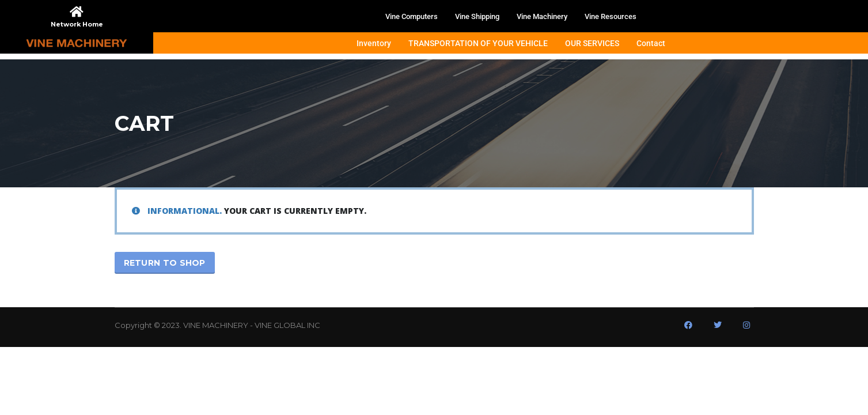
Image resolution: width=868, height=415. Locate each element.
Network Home (77, 24)
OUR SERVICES (592, 43)
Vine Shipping (477, 16)
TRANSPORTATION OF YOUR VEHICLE (478, 43)
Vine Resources (611, 16)
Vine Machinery (542, 16)
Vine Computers (412, 16)
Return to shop (165, 263)
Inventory (374, 43)
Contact (651, 43)
